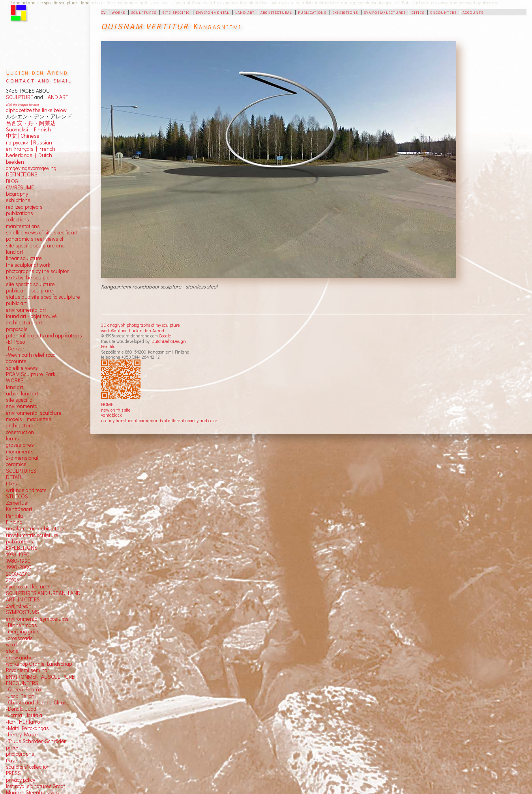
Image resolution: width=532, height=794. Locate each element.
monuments (20, 451)
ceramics (16, 464)
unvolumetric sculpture (32, 535)
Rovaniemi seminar (28, 670)
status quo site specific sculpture (43, 297)
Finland (14, 522)
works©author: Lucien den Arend (133, 331)
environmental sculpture (34, 413)
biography (17, 194)
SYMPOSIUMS (22, 612)
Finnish (41, 129)
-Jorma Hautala (24, 715)
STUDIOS (17, 496)
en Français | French (31, 149)
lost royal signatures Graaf (36, 786)
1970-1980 (18, 554)
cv (103, 12)
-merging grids (23, 631)
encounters (443, 12)
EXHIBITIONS (22, 548)
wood (12, 644)
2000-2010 (18, 574)
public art (16, 303)
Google (165, 336)
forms (12, 438)
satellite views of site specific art (42, 232)
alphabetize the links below (36, 110)
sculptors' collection (28, 767)
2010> (13, 580)
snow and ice (21, 657)
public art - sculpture (29, 290)
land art (245, 12)
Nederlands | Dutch (29, 155)
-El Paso (15, 342)
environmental (213, 12)
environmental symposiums (37, 619)
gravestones (20, 445)
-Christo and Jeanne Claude (38, 702)
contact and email (39, 80)
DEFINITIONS (22, 174)
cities (418, 12)
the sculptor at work (28, 265)
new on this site (116, 410)
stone (12, 651)
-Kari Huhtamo (23, 722)
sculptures (144, 12)
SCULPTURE (20, 97)
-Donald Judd (21, 709)
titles (11, 483)
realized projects (24, 207)
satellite (15, 368)
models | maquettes (29, 419)
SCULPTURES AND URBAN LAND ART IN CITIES (43, 596)
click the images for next (22, 104)
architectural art (24, 322)
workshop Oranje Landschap (39, 664)
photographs (20, 754)
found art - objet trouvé (31, 316)
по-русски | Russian (29, 142)
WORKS (15, 380)
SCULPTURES (21, 471)
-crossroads (19, 638)
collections (18, 219)
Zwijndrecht (20, 606)
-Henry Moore (22, 734)
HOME (107, 404)
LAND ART (56, 97)
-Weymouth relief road (31, 355)
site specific (176, 12)
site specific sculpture (30, 284)
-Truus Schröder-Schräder (36, 741)
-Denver (15, 348)
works (118, 12)
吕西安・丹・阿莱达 (31, 123)
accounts (473, 12)
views (31, 368)
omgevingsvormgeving (31, 168)
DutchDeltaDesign (169, 341)
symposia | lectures (28, 586)
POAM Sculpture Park (31, 374)
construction (20, 432)
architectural (276, 12)
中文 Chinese (23, 136)
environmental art (26, 310)
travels (14, 760)
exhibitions (345, 12)
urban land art (22, 393)
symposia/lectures (385, 12)
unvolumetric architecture (35, 528)
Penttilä (108, 346)
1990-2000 (19, 567)
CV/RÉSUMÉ (20, 187)
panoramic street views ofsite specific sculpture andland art (35, 245)
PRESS (13, 773)
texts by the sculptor (29, 277)
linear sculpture (24, 258)
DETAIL (14, 477)
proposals (17, 329)
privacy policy (21, 780)
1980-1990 (18, 561)
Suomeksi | (19, 129)
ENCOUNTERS (22, 683)
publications (312, 12)
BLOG (12, 181)
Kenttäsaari (19, 509)
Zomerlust (17, 503)
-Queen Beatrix (24, 689)
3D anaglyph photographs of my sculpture (140, 325)
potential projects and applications (44, 335)
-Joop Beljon (20, 696)
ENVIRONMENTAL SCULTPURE (40, 677)
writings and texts (26, 490)
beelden (15, 162)
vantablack (111, 415)
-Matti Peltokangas (27, 728)
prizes (13, 747)
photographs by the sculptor (37, 271)
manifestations (23, 226)
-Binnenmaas (22, 625)
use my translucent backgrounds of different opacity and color (159, 420)
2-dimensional (22, 458)
